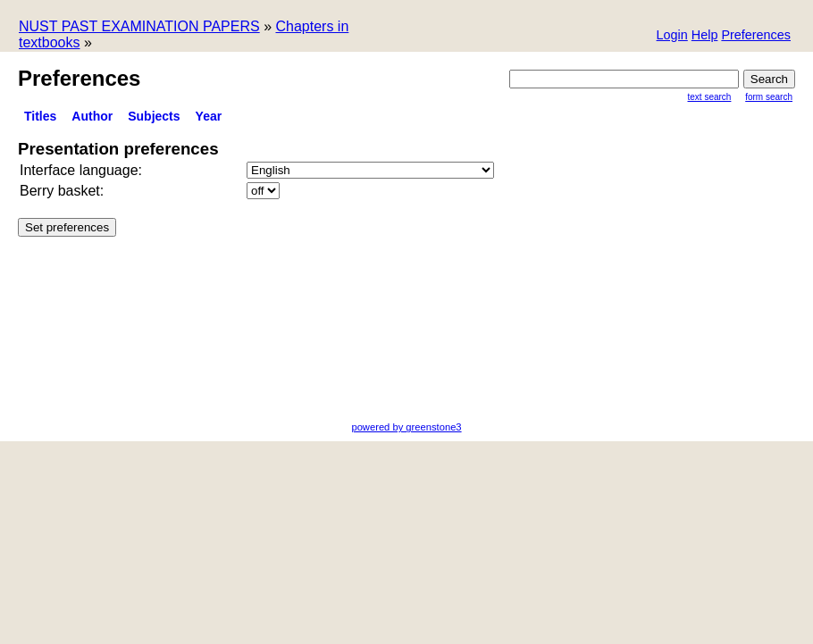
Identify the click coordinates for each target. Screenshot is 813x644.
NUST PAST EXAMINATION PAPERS (139, 26)
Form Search (769, 97)
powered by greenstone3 (406, 427)
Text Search (710, 97)
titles (40, 116)
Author (92, 116)
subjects (154, 116)
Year (209, 116)
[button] (756, 36)
